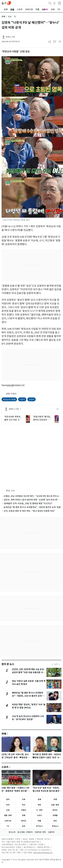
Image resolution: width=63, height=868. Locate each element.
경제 (39, 799)
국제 (55, 799)
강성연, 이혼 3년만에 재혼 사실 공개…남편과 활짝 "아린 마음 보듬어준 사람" (29, 672)
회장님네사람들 (9, 399)
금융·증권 (55, 805)
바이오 (55, 810)
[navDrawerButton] (60, 3)
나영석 (22, 399)
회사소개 (12, 832)
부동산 (24, 810)
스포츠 (5, 767)
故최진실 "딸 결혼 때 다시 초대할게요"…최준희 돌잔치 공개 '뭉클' (32, 507)
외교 (24, 805)
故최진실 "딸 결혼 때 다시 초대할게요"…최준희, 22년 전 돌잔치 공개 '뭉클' (28, 696)
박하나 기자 (10, 37)
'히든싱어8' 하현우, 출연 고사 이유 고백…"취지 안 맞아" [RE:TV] (13, 418)
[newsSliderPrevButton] (53, 664)
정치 (8, 799)
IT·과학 (39, 810)
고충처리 (51, 832)
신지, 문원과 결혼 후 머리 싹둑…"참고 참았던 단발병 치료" (29, 511)
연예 (3, 17)
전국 (8, 805)
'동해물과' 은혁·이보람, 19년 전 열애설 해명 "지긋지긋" (28, 503)
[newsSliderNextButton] (59, 664)
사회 (24, 799)
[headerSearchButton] (50, 3)
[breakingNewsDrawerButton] (54, 3)
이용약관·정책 (40, 832)
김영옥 (31, 399)
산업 (8, 810)
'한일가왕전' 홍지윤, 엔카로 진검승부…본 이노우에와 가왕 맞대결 (42, 418)
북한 (39, 805)
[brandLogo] (6, 3)
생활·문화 (8, 815)
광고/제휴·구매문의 (25, 832)
